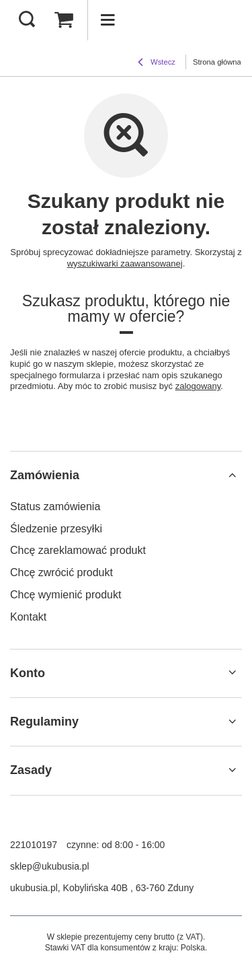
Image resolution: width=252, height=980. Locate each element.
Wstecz (157, 63)
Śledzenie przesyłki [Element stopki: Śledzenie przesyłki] (56, 529)
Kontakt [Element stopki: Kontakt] (28, 617)
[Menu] (108, 20)
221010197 (34, 845)
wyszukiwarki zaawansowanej (125, 264)
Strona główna (217, 62)
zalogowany (198, 386)
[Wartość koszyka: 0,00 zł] (64, 20)
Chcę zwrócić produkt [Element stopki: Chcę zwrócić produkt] (61, 572)
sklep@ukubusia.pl (50, 866)
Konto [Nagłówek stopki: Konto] (28, 673)
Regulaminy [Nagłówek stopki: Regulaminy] (44, 722)
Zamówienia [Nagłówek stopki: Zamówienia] (45, 475)
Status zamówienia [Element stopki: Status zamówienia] (55, 506)
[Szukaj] (27, 20)
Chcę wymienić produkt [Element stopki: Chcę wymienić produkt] (66, 595)
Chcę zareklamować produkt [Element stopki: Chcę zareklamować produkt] (78, 550)
